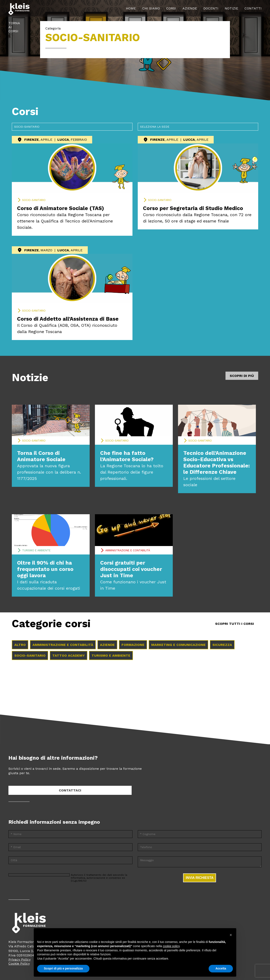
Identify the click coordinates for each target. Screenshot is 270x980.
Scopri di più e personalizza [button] (63, 968)
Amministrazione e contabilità (128, 550)
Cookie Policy (19, 963)
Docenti (211, 8)
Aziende (190, 8)
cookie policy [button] (171, 946)
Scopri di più (242, 376)
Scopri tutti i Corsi (235, 624)
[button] (231, 935)
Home (131, 8)
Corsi (171, 8)
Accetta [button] (221, 968)
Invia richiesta (200, 878)
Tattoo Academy (69, 655)
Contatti (253, 8)
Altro (20, 645)
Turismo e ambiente (36, 550)
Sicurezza (222, 645)
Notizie (231, 8)
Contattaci (70, 790)
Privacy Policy (20, 959)
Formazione (133, 645)
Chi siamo (151, 8)
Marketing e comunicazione (178, 645)
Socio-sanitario (34, 200)
